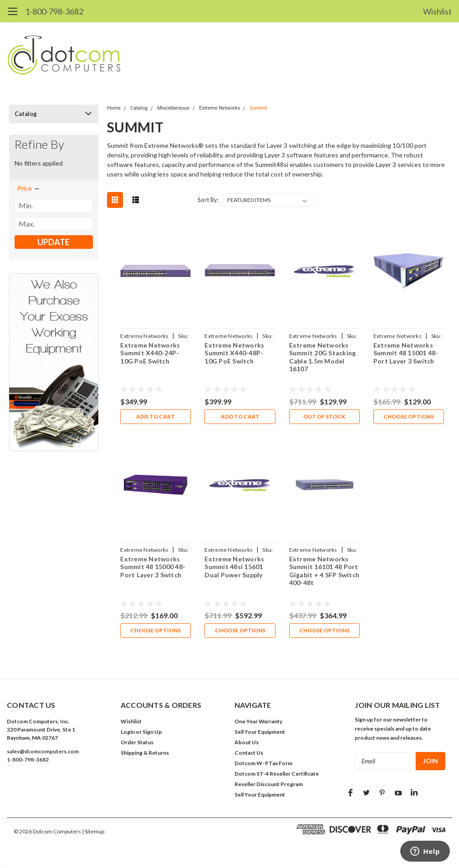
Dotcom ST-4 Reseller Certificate (277, 774)
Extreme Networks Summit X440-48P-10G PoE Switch (234, 353)
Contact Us (249, 753)
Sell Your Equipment (260, 732)
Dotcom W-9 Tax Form (263, 763)
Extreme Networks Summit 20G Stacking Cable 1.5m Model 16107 (323, 357)
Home (114, 108)
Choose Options (409, 416)
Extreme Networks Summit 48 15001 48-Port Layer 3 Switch (406, 353)
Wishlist (437, 11)
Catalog (26, 114)
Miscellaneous (173, 108)
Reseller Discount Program (269, 784)
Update (54, 242)
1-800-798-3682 (54, 11)
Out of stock (324, 416)
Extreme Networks (219, 108)
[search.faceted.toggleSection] (29, 188)
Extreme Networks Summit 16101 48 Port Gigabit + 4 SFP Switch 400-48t (324, 571)
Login (128, 732)
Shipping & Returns (145, 753)
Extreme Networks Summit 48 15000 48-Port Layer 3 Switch (153, 567)
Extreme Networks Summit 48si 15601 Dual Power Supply (234, 567)
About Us (247, 742)
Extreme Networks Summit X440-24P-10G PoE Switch (150, 353)
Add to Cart (156, 416)
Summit (258, 108)
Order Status (137, 742)
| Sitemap (93, 831)
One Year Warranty (258, 721)
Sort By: (208, 200)
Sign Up (152, 732)
